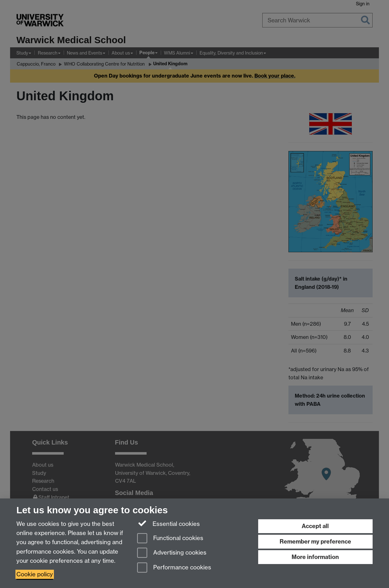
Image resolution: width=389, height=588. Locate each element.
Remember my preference (315, 541)
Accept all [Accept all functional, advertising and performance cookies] (315, 526)
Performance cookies (174, 568)
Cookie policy (35, 574)
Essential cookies (168, 523)
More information (315, 557)
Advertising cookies (172, 553)
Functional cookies (170, 539)
